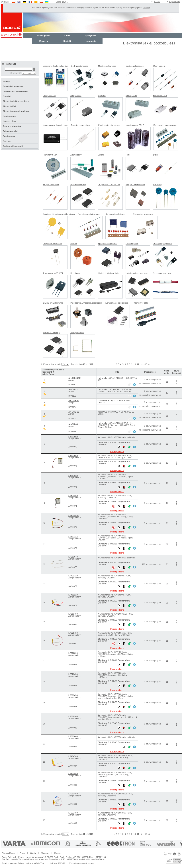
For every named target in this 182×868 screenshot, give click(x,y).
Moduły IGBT (131, 96)
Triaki (128, 155)
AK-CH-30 (73, 424)
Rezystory (8, 141)
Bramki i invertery (78, 184)
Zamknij (147, 8)
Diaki (155, 155)
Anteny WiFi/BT (77, 332)
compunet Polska (16, 863)
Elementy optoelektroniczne (16, 111)
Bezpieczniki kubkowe (135, 184)
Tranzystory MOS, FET (53, 273)
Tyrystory (102, 96)
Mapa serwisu (175, 2)
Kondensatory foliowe (115, 214)
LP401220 (73, 595)
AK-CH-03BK (74, 378)
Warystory (158, 184)
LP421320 (73, 576)
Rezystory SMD (50, 155)
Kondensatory (10, 116)
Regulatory (75, 273)
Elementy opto (132, 244)
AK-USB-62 (74, 412)
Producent (48, 372)
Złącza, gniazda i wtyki (53, 303)
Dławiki (74, 244)
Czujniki (7, 96)
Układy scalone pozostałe (137, 273)
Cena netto (167, 372)
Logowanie (91, 41)
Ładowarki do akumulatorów (55, 66)
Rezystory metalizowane (89, 214)
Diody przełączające (135, 66)
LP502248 (73, 537)
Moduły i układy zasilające (110, 273)
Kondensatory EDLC (135, 125)
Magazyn (44, 41)
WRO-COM (39, 863)
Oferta (33, 853)
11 (138, 364)
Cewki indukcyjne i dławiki (15, 91)
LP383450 (73, 475)
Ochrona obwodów (12, 126)
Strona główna (62, 2)
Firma (67, 36)
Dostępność (150, 372)
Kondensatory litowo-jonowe (55, 125)
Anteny (6, 81)
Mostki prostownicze (107, 66)
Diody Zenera (159, 66)
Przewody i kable (140, 303)
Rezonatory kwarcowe (143, 214)
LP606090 (73, 653)
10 (135, 364)
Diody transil (76, 96)
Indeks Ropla (48, 374)
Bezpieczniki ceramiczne (109, 184)
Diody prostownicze (79, 66)
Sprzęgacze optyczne (108, 244)
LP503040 (73, 436)
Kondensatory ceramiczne (165, 125)
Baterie (101, 155)
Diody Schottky (49, 96)
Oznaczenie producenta (53, 370)
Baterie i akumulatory (13, 86)
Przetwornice (9, 136)
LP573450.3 (74, 516)
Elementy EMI (9, 106)
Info (117, 372)
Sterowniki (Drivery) (52, 332)
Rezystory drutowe (51, 184)
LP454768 (73, 756)
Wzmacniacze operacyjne (116, 303)
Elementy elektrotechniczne (16, 101)
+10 (145, 364)
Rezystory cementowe (81, 125)
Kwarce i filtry (9, 121)
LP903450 (73, 614)
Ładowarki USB (160, 96)
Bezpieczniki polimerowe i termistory (59, 214)
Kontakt (157, 2)
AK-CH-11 (73, 389)
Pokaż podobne (117, 451)
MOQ (177, 371)
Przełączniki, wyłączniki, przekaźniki (86, 303)
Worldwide (5, 2)
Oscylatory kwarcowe (52, 244)
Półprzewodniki (10, 131)
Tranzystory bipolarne (163, 244)
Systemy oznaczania (162, 273)
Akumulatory (76, 155)
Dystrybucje (91, 36)
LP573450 (73, 496)
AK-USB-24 (74, 401)
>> (149, 364)
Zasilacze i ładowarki (13, 146)
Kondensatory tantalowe (109, 125)
